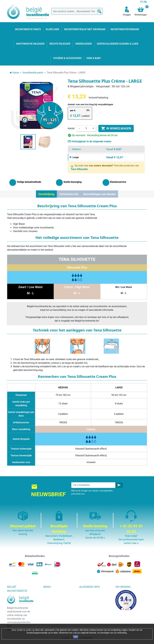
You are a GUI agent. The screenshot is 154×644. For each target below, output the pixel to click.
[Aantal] (86, 128)
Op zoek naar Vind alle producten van (105, 167)
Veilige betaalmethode (91, 610)
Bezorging (85, 592)
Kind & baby (49, 617)
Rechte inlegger (51, 613)
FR (142, 2)
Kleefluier (48, 592)
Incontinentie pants (53, 595)
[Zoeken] (77, 11)
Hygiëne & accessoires (55, 621)
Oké (76, 637)
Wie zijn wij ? (86, 606)
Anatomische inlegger (55, 610)
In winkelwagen (116, 128)
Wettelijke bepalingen (91, 595)
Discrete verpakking (90, 613)
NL (146, 2)
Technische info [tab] (69, 194)
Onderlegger (50, 599)
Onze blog (85, 621)
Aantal (71, 128)
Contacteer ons (87, 617)
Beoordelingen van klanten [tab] (99, 194)
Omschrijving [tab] (46, 194)
